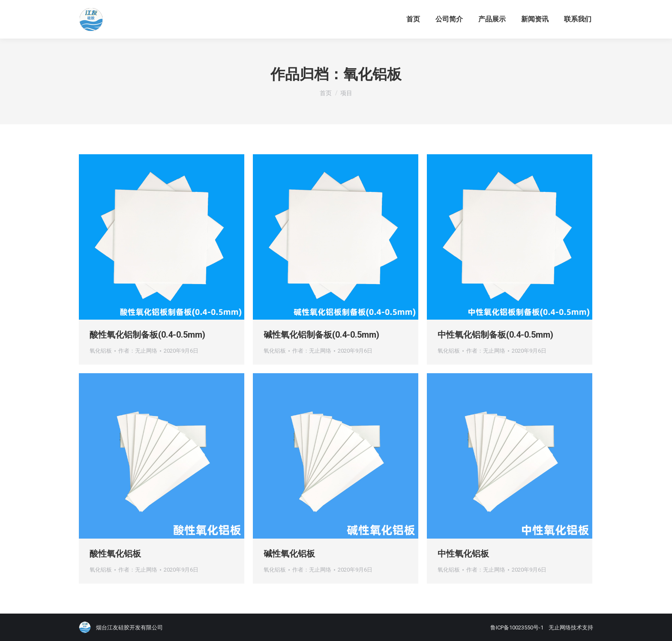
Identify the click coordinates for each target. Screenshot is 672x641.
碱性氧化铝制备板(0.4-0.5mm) (321, 335)
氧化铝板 (101, 351)
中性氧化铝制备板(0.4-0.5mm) (495, 335)
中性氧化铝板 (463, 554)
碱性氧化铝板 (289, 554)
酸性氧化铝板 (115, 554)
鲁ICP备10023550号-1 (517, 628)
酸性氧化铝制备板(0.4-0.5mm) (147, 335)
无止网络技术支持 (571, 628)
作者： (138, 351)
